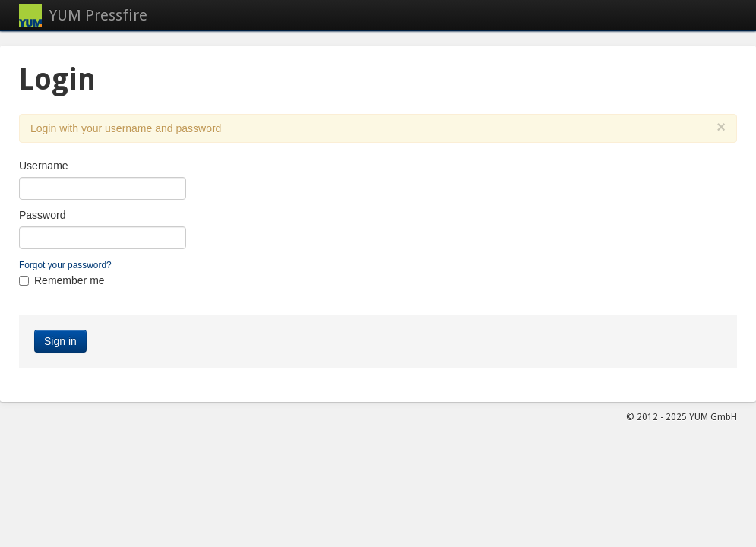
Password (42, 215)
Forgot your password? (65, 265)
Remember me (70, 280)
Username (44, 166)
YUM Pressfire (98, 15)
